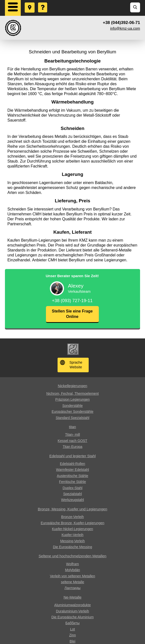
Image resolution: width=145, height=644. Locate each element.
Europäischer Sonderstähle (72, 412)
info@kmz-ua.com (125, 28)
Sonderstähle (72, 406)
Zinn (72, 635)
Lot (72, 629)
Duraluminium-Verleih (73, 611)
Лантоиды (72, 588)
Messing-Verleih (73, 541)
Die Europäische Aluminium (72, 617)
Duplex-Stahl (72, 488)
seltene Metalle (72, 582)
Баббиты (72, 623)
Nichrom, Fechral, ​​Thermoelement (72, 394)
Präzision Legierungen (72, 399)
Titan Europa (73, 447)
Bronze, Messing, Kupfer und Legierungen (72, 509)
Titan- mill (72, 435)
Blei (72, 641)
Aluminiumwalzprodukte (73, 605)
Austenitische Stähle (72, 476)
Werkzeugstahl (72, 500)
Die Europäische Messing (72, 547)
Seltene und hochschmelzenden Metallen (72, 556)
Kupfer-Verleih (72, 535)
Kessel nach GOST (73, 441)
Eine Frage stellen (43, 3)
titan (72, 427)
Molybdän (72, 570)
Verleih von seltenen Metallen (72, 576)
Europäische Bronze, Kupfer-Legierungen (73, 523)
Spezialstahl (73, 494)
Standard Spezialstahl (72, 418)
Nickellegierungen (72, 386)
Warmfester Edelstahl (72, 470)
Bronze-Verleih (73, 517)
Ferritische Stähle (72, 482)
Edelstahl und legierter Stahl (73, 456)
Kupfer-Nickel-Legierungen (72, 529)
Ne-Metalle (72, 597)
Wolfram (73, 564)
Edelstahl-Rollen (73, 464)
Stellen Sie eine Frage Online (72, 314)
